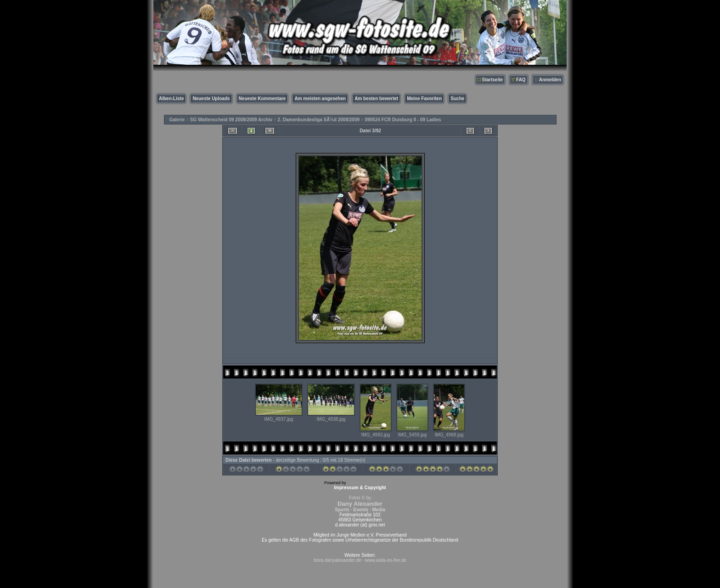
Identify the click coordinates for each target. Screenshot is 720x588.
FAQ (521, 80)
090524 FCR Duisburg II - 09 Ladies (403, 120)
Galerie (177, 120)
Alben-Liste (171, 99)
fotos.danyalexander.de (337, 560)
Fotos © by (360, 504)
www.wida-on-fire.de (386, 560)
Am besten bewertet (376, 99)
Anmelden (550, 80)
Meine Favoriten (424, 99)
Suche (457, 99)
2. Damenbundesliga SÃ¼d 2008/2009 (319, 120)
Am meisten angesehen (320, 99)
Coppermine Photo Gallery (371, 483)
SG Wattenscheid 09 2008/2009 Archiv (231, 120)
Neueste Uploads (211, 99)
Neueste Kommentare (262, 99)
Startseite (493, 80)
